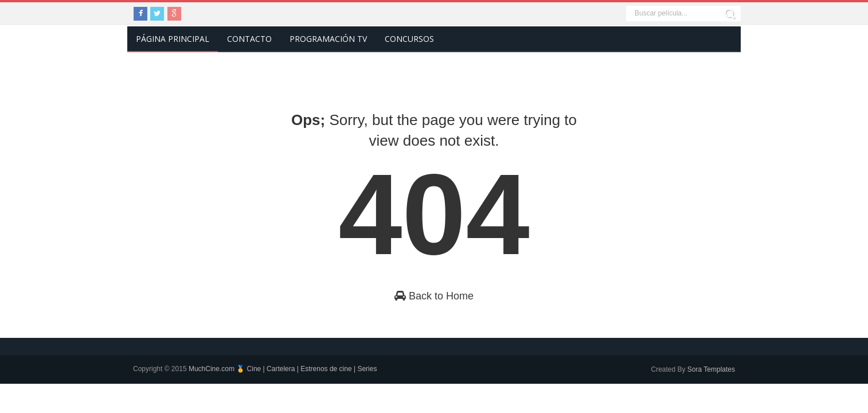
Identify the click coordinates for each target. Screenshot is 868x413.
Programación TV (328, 39)
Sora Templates (711, 369)
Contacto (249, 39)
